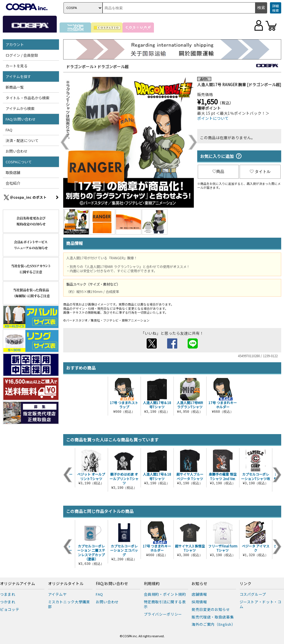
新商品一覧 (15, 87)
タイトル (260, 171)
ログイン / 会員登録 (22, 55)
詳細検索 (276, 8)
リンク (246, 584)
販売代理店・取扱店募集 (213, 617)
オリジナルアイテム (18, 584)
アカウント (15, 44)
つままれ (8, 594)
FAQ (9, 130)
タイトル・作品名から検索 (28, 98)
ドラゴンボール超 (113, 67)
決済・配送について (22, 140)
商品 (218, 171)
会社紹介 (13, 183)
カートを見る (17, 66)
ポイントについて (213, 118)
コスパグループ (253, 594)
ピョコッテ (10, 609)
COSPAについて (19, 162)
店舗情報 (199, 594)
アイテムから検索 (20, 108)
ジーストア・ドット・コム (261, 604)
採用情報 (199, 602)
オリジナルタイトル (66, 584)
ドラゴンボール (80, 67)
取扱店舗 (13, 172)
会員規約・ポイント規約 (165, 594)
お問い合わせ (17, 151)
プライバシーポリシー (163, 614)
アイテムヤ (57, 594)
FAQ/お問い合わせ (21, 119)
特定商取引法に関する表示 (165, 604)
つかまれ (8, 602)
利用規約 (152, 584)
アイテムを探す (18, 76)
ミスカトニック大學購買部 (69, 604)
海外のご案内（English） (213, 624)
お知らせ (199, 584)
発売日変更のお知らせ (211, 609)
